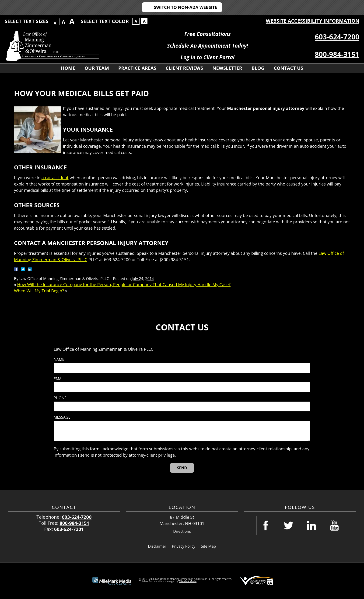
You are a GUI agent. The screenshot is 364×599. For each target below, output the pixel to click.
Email (59, 379)
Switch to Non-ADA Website (185, 7)
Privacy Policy (184, 546)
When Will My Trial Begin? (39, 291)
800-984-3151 (337, 54)
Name (59, 359)
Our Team (97, 68)
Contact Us (288, 68)
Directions (182, 531)
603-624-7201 (69, 529)
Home (68, 68)
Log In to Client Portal (208, 57)
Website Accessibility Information (313, 21)
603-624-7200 (337, 37)
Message (62, 417)
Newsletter (227, 68)
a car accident (55, 178)
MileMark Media (188, 581)
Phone (60, 398)
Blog (258, 68)
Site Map (208, 546)
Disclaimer (157, 546)
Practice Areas (137, 68)
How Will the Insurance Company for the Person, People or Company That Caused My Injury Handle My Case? (124, 284)
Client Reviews (184, 68)
